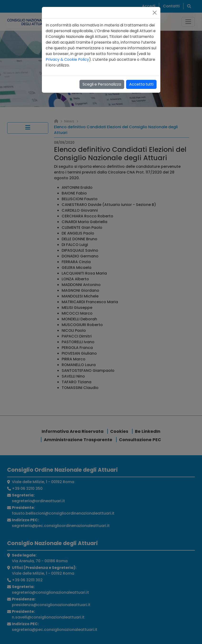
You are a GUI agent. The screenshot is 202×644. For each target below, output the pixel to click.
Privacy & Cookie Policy (67, 59)
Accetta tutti (141, 84)
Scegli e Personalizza (102, 84)
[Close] (155, 13)
